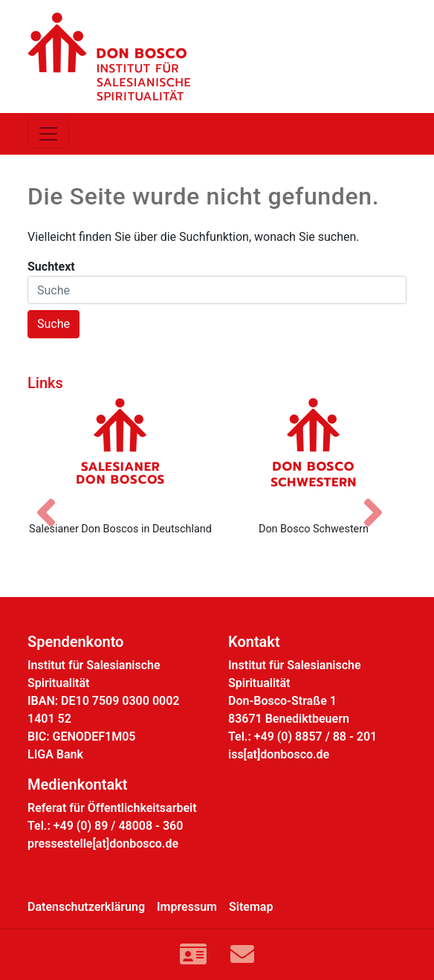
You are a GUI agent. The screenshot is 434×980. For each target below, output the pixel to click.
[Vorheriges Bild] (54, 500)
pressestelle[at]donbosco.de (103, 844)
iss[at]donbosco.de (279, 754)
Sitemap (251, 907)
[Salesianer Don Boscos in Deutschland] (120, 454)
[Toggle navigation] (48, 134)
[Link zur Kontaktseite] (193, 955)
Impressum (187, 907)
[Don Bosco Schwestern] (314, 454)
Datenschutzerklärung (86, 907)
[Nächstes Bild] (380, 500)
